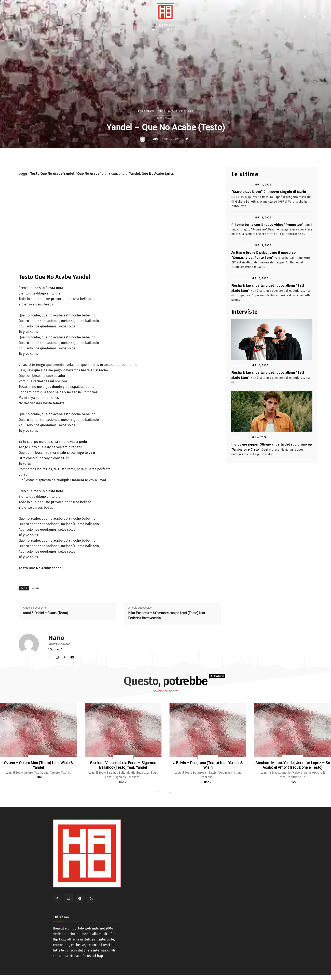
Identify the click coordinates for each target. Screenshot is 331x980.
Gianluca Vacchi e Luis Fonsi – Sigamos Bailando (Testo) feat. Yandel (123, 765)
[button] (322, 17)
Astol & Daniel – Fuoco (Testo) (45, 613)
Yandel (36, 588)
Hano (154, 139)
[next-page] (170, 797)
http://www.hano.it (59, 644)
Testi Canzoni (146, 111)
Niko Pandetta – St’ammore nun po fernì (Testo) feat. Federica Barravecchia (167, 615)
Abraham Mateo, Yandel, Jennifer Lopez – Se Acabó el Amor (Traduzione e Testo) (293, 767)
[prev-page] (160, 797)
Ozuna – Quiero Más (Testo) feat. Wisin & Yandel (38, 765)
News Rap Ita (241, 186)
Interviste (240, 279)
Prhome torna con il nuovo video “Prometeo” (267, 225)
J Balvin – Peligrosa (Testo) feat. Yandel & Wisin (208, 765)
